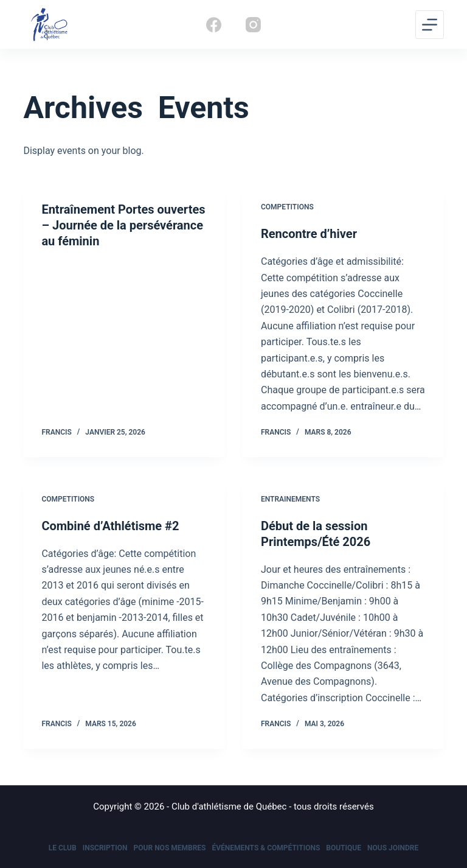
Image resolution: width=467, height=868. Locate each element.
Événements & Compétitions (266, 848)
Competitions (287, 207)
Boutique (344, 848)
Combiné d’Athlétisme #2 (110, 526)
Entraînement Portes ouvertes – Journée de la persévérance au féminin (123, 225)
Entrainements (290, 499)
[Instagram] (253, 25)
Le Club (63, 848)
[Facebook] (214, 25)
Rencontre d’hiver (309, 234)
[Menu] (430, 25)
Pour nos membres (170, 848)
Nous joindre (393, 848)
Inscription (105, 848)
